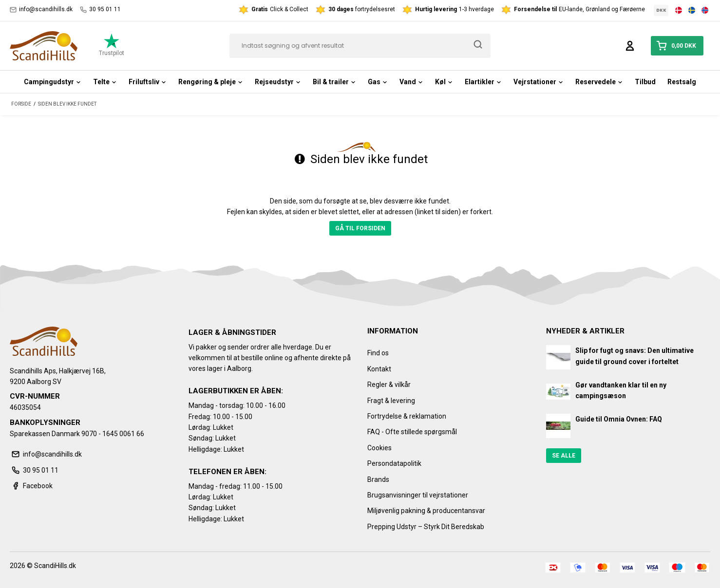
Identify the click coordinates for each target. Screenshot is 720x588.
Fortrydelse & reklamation (407, 416)
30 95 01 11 (100, 9)
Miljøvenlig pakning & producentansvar (426, 511)
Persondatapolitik (394, 463)
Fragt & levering (391, 401)
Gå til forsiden (360, 228)
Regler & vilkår (389, 385)
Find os (378, 353)
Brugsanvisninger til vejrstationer (418, 495)
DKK (661, 10)
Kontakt (379, 369)
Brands (378, 479)
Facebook (31, 486)
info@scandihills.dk (41, 9)
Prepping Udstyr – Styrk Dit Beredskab (426, 527)
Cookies (379, 448)
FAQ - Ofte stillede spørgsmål (412, 432)
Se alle (564, 456)
